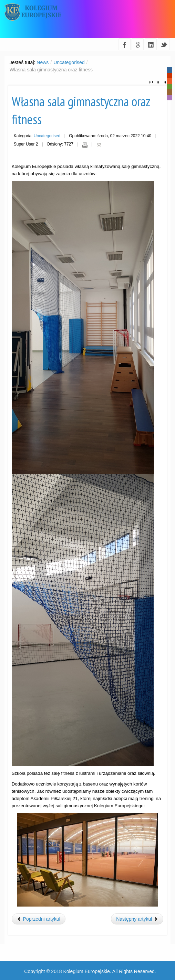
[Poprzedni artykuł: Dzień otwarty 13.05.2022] (39, 919)
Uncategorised (69, 62)
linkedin (151, 44)
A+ (152, 82)
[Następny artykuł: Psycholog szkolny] (137, 919)
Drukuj (85, 145)
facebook (125, 44)
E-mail (99, 145)
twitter (164, 44)
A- (165, 82)
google (138, 44)
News (43, 62)
